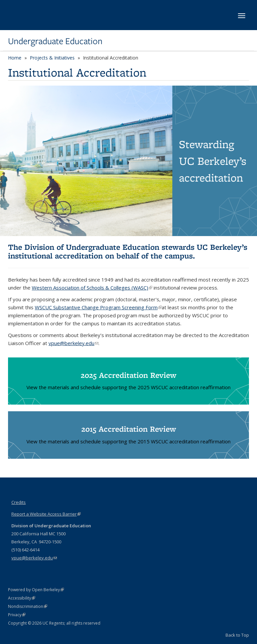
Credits (19, 502)
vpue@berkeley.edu (34, 558)
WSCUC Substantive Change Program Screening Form (98, 307)
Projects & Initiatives (52, 58)
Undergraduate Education (55, 41)
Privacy (17, 615)
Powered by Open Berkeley (36, 590)
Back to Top (237, 635)
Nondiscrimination (28, 606)
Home (15, 58)
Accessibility (22, 598)
